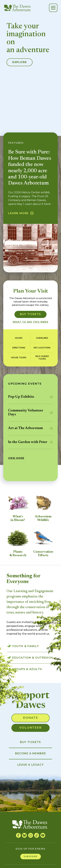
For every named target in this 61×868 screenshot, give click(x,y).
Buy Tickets (30, 314)
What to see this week (30, 322)
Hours (19, 338)
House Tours (19, 358)
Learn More (18, 213)
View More (16, 458)
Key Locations (42, 348)
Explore (20, 62)
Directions (19, 348)
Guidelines (42, 338)
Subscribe (30, 856)
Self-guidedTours (42, 358)
